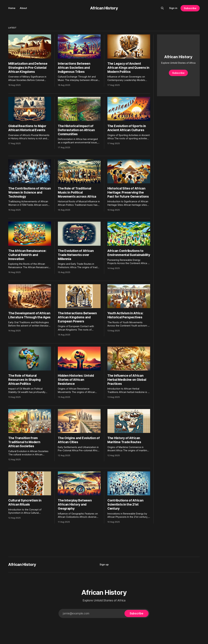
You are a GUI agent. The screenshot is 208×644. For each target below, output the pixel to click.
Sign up (104, 564)
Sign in (173, 8)
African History (104, 8)
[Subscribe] (136, 613)
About (23, 8)
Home (12, 8)
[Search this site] (162, 8)
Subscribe (190, 8)
